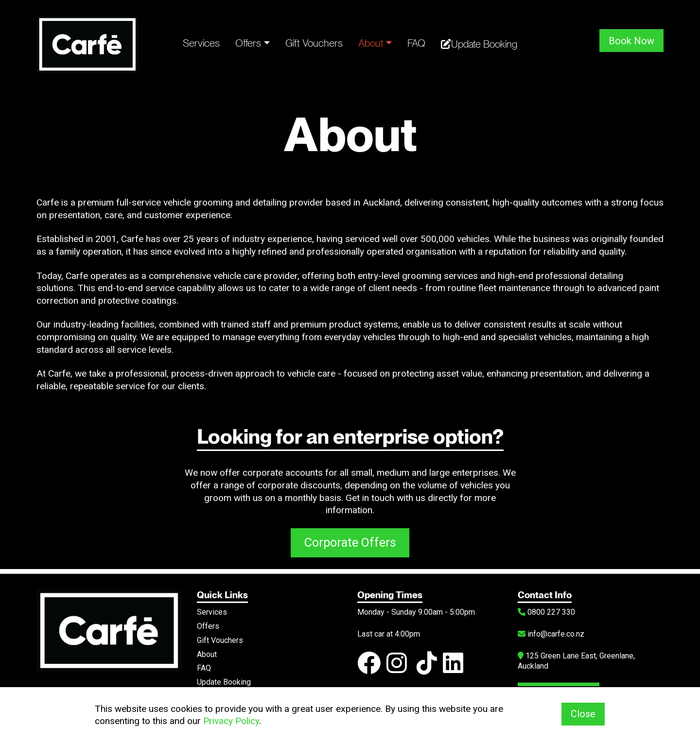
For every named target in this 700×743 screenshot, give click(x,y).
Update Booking (479, 44)
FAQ (416, 43)
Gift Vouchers (314, 43)
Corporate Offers (350, 544)
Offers (248, 43)
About (371, 43)
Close (583, 714)
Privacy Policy (231, 721)
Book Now (631, 40)
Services (201, 43)
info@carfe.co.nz (551, 631)
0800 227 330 (546, 610)
